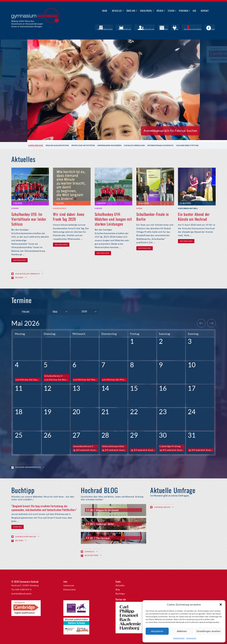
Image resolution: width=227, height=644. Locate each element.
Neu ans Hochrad (196, 29)
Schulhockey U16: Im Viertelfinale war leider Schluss (29, 219)
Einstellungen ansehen (209, 631)
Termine (171, 29)
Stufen (171, 11)
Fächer (160, 11)
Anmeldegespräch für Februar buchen (170, 130)
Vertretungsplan (155, 29)
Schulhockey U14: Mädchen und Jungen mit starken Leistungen (113, 219)
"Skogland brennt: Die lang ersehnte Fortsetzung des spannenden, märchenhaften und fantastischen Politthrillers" (44, 508)
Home (105, 11)
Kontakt (205, 11)
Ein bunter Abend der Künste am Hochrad (194, 216)
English (212, 29)
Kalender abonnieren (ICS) (28, 467)
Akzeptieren (157, 631)
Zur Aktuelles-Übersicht (28, 274)
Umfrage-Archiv (162, 507)
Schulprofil (146, 11)
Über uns (131, 11)
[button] (221, 604)
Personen (184, 11)
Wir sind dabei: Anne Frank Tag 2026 (69, 216)
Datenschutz (179, 638)
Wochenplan (136, 29)
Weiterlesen (19, 260)
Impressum (191, 638)
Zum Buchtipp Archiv (26, 537)
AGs (194, 11)
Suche (213, 11)
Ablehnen (182, 631)
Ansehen (17, 527)
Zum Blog (90, 551)
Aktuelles (117, 11)
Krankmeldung (119, 29)
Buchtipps (120, 593)
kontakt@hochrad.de (21, 593)
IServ (181, 29)
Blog (118, 589)
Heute (26, 312)
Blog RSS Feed (92, 555)
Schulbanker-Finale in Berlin (153, 216)
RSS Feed (19, 277)
